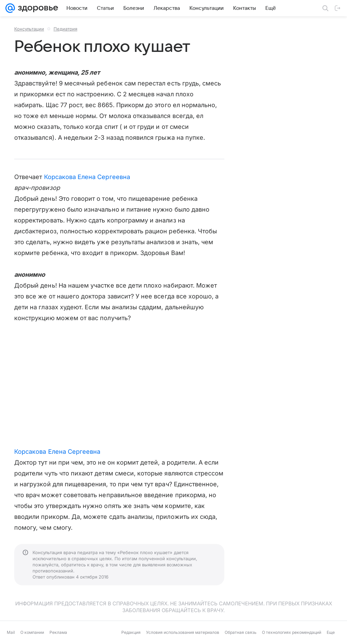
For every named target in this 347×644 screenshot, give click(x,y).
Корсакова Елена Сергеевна (87, 177)
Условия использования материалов (183, 632)
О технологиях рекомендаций (292, 632)
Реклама (58, 632)
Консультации (29, 29)
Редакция (131, 632)
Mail (11, 632)
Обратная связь (241, 632)
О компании (32, 632)
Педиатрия (65, 29)
